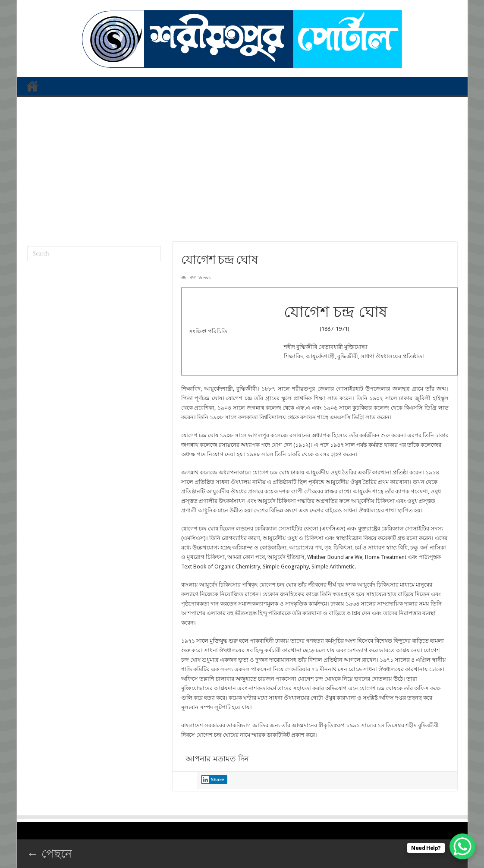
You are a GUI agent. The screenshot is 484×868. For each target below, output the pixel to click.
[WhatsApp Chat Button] (462, 846)
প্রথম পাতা (32, 86)
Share (213, 780)
